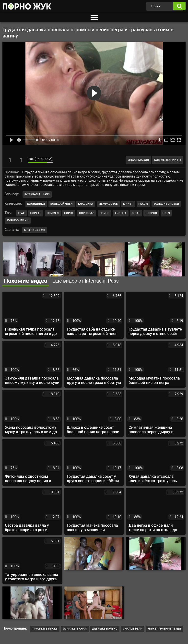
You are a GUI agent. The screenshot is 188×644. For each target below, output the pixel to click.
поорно (151, 213)
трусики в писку (45, 629)
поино (105, 213)
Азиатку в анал (75, 629)
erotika (121, 213)
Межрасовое (108, 204)
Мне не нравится (21, 160)
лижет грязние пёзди (164, 629)
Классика (86, 204)
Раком (143, 204)
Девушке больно (105, 629)
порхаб (36, 213)
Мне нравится (10, 160)
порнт (69, 213)
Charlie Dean (133, 629)
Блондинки (36, 204)
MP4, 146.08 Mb (35, 230)
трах (21, 213)
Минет (128, 204)
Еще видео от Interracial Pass (86, 281)
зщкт (136, 213)
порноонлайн (18, 221)
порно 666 (87, 213)
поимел (53, 213)
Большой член (62, 204)
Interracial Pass (37, 194)
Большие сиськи (166, 204)
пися (166, 213)
